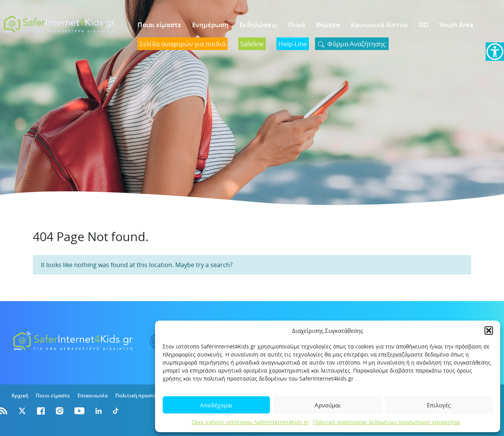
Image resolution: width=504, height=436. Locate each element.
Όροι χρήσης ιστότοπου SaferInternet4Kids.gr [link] (250, 422)
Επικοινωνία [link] (93, 395)
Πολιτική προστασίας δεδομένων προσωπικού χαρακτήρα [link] (387, 422)
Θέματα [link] (328, 25)
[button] (489, 331)
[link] (495, 52)
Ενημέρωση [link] (210, 25)
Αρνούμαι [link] (328, 405)
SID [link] (423, 25)
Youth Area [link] (456, 25)
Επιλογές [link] (439, 405)
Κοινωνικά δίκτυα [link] (379, 25)
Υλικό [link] (296, 25)
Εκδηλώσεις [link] (258, 25)
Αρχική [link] (20, 395)
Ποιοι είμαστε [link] (159, 25)
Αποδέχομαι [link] (216, 405)
